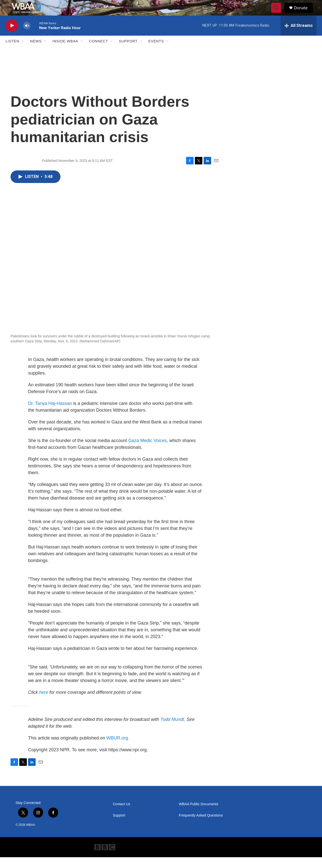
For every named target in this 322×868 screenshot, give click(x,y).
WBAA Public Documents (198, 815)
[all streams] (299, 36)
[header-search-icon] (278, 13)
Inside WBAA (65, 52)
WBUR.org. (118, 749)
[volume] (27, 37)
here (44, 703)
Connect (99, 52)
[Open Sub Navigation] (23, 52)
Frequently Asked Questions (201, 826)
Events (156, 52)
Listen (12, 52)
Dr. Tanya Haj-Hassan (50, 414)
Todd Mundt (172, 730)
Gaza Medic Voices (147, 451)
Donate (304, 13)
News (36, 52)
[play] (12, 37)
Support (128, 52)
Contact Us (122, 815)
